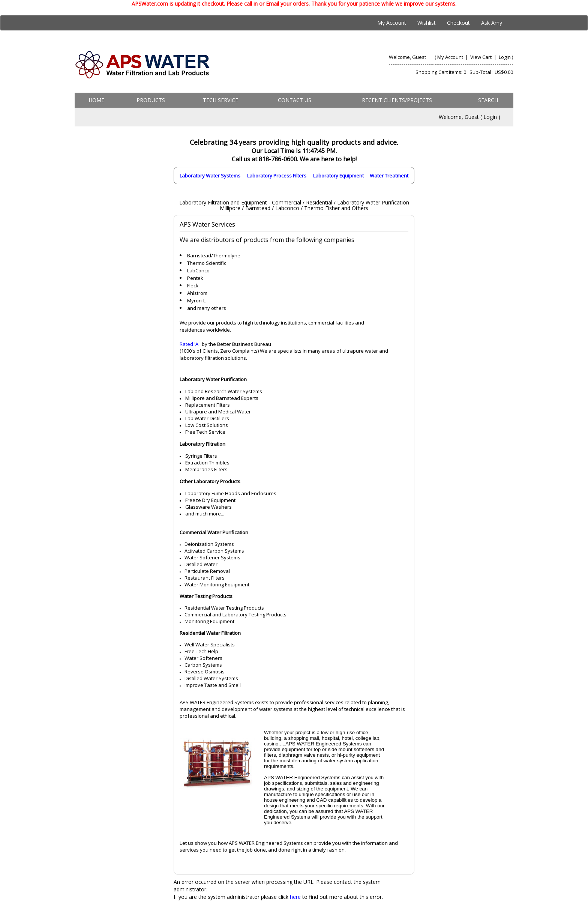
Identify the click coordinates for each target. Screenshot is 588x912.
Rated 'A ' (190, 344)
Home (96, 100)
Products (151, 100)
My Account (392, 23)
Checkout (458, 23)
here (295, 897)
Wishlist (427, 23)
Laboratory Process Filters (277, 176)
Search (488, 100)
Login (505, 57)
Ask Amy (492, 23)
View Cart (481, 57)
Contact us (295, 100)
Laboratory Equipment (338, 176)
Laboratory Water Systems (210, 176)
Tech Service (220, 100)
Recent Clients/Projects (397, 100)
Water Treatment (389, 176)
